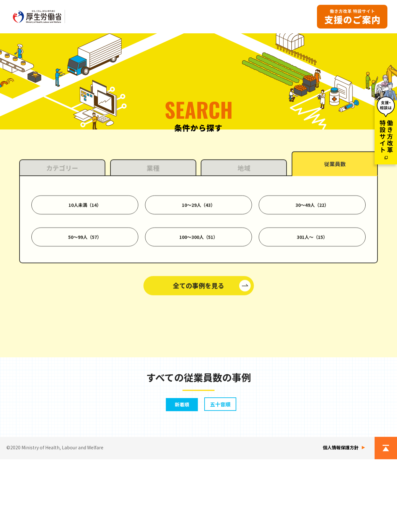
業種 (153, 247)
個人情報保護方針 (341, 520)
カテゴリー (62, 247)
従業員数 (335, 244)
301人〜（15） (312, 316)
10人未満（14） (85, 284)
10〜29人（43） (199, 284)
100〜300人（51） (199, 316)
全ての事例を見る (199, 365)
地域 (244, 247)
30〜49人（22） (312, 284)
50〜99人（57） (85, 316)
